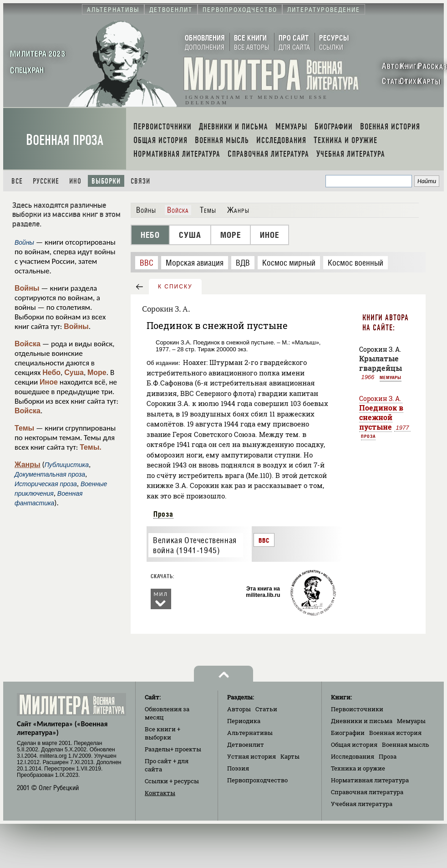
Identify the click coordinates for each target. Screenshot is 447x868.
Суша (74, 372)
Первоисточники (357, 709)
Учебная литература (362, 804)
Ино (75, 181)
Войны (27, 288)
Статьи (266, 709)
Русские (46, 181)
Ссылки (172, 781)
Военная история (395, 733)
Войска (28, 344)
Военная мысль (406, 745)
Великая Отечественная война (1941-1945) (195, 545)
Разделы (173, 749)
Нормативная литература (370, 780)
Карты (290, 756)
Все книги (163, 733)
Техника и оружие (358, 768)
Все (17, 181)
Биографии (348, 733)
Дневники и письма (362, 721)
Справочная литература (367, 792)
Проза (163, 514)
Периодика (244, 721)
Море (97, 372)
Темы (24, 428)
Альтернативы (250, 733)
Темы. (91, 447)
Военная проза (65, 140)
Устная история (251, 756)
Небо (51, 372)
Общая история (354, 745)
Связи (140, 181)
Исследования (353, 756)
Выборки (106, 181)
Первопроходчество (257, 780)
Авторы (239, 709)
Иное (49, 382)
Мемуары (391, 377)
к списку (175, 287)
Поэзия (238, 768)
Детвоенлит (246, 745)
